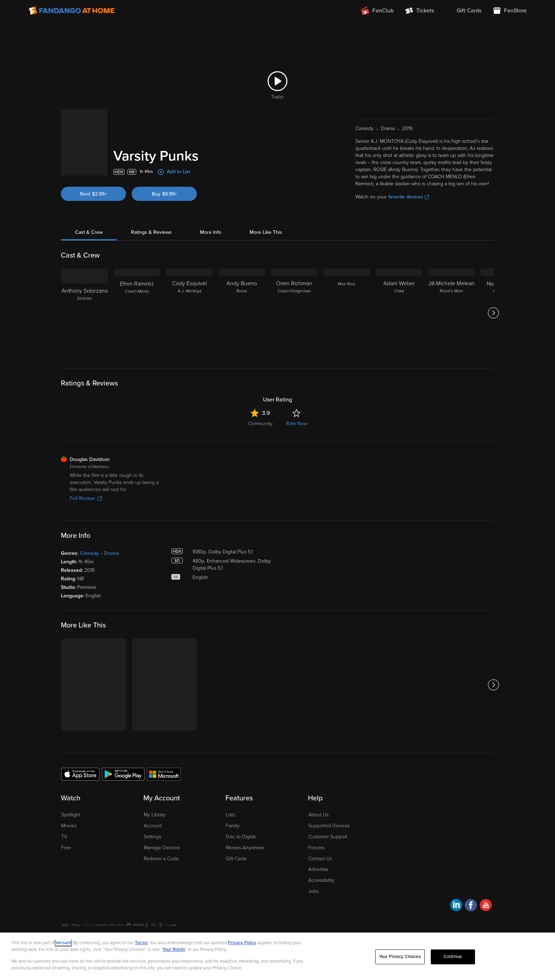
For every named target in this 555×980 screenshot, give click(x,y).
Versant (63, 943)
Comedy (89, 553)
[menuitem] (463, 11)
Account (153, 826)
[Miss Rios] (347, 313)
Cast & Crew (89, 232)
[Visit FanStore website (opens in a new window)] (510, 11)
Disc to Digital (241, 837)
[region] (277, 956)
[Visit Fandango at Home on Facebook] (471, 906)
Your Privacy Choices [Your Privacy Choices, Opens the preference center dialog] (400, 957)
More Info (211, 232)
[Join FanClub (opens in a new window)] (377, 11)
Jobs (313, 891)
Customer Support (328, 837)
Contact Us (320, 859)
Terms (141, 943)
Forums (316, 848)
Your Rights (174, 950)
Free (66, 848)
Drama (112, 553)
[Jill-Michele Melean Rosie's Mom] (451, 313)
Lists (230, 815)
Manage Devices (162, 848)
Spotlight (71, 815)
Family (233, 826)
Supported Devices (329, 826)
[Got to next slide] (493, 313)
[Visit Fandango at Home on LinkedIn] (456, 906)
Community (260, 424)
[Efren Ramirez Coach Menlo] (137, 313)
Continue (453, 957)
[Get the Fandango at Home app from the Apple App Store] (80, 774)
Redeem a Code (161, 859)
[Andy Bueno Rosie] (242, 313)
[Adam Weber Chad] (399, 313)
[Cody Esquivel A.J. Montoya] (189, 313)
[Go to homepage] (72, 11)
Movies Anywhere (245, 848)
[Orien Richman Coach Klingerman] (294, 313)
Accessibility (321, 880)
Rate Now (297, 424)
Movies (69, 826)
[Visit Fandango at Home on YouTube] (486, 906)
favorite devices (409, 197)
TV (64, 837)
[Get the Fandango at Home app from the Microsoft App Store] (164, 774)
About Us (318, 815)
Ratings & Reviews (151, 232)
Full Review (86, 498)
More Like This (266, 232)
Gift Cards (236, 859)
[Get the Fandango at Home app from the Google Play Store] (123, 774)
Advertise (318, 869)
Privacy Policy (242, 943)
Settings (152, 837)
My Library (155, 815)
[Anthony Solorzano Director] (85, 313)
